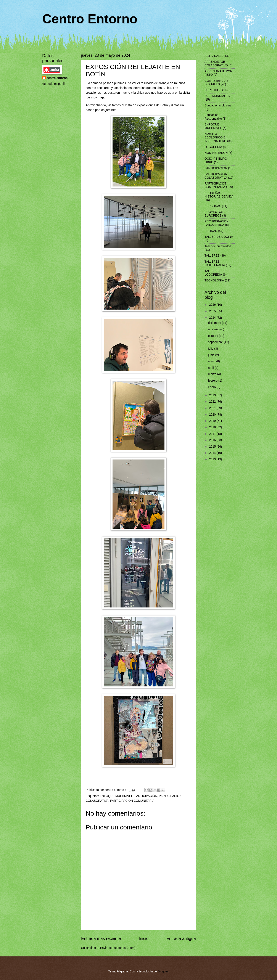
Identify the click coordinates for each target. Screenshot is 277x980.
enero (212, 387)
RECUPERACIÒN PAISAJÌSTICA (217, 223)
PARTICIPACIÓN (146, 796)
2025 (213, 311)
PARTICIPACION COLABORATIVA (216, 176)
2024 (213, 318)
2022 (213, 402)
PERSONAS (213, 206)
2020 (213, 415)
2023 (213, 395)
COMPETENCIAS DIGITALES (216, 83)
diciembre (215, 323)
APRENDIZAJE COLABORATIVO (216, 64)
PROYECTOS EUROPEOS (214, 214)
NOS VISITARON (216, 153)
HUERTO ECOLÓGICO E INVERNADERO (215, 137)
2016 (213, 440)
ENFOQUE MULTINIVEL (116, 796)
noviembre (216, 329)
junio (212, 355)
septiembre (216, 342)
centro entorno (57, 78)
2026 (213, 305)
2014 (213, 453)
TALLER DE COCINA (219, 237)
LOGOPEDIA (213, 147)
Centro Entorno (90, 19)
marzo (213, 374)
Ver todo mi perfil (53, 84)
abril (211, 368)
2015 (213, 447)
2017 (213, 434)
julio (211, 349)
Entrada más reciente (101, 939)
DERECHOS (213, 90)
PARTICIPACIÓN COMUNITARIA (132, 801)
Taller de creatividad (218, 246)
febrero (213, 381)
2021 (213, 408)
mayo (212, 361)
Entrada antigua (181, 939)
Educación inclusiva (218, 105)
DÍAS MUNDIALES (217, 96)
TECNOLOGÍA (214, 280)
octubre (214, 336)
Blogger (163, 971)
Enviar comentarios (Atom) (118, 948)
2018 (213, 427)
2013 (213, 459)
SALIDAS (211, 231)
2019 (213, 421)
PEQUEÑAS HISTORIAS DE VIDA (219, 195)
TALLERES (212, 256)
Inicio (144, 939)
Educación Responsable (213, 117)
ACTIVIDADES (214, 56)
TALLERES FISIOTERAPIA (215, 263)
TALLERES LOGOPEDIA (213, 273)
